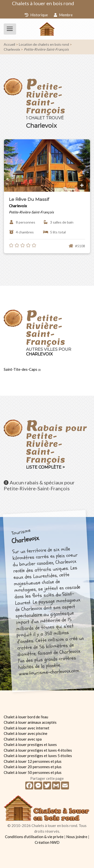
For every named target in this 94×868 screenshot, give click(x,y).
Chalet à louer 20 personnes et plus (33, 767)
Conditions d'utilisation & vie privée (34, 837)
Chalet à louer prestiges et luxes (30, 744)
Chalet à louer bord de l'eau (26, 717)
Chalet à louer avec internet (27, 728)
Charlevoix (12, 49)
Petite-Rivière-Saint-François (46, 49)
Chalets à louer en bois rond (43, 3)
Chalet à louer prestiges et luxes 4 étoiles (38, 750)
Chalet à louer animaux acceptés (30, 722)
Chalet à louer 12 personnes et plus (33, 761)
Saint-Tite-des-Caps (22, 369)
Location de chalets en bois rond (44, 44)
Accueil (9, 44)
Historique (36, 15)
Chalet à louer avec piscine (26, 733)
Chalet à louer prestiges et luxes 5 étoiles (38, 756)
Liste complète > (45, 467)
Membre (63, 15)
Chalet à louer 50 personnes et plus (33, 772)
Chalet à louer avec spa (23, 739)
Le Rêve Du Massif (29, 199)
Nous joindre (77, 837)
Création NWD (47, 842)
